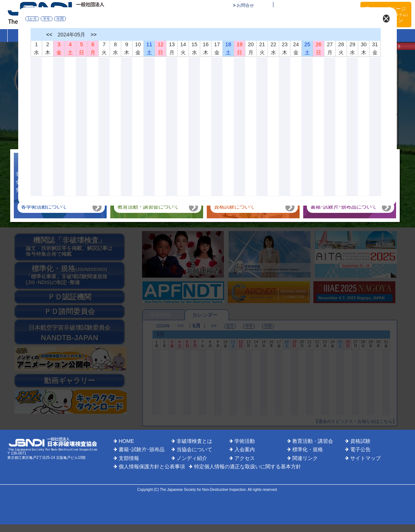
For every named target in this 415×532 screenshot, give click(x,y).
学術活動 (245, 441)
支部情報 (129, 458)
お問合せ (245, 5)
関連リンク (305, 458)
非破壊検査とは (194, 441)
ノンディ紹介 (192, 458)
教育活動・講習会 (313, 441)
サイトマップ (365, 458)
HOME (126, 441)
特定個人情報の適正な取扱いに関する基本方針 (248, 467)
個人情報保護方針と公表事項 (152, 467)
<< (50, 35)
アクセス (245, 458)
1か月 (32, 19)
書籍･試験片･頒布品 (142, 449)
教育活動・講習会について (148, 207)
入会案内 (245, 449)
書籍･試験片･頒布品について (344, 207)
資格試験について (234, 207)
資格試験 (360, 441)
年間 (60, 19)
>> (94, 35)
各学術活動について (44, 207)
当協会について (194, 449)
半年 (47, 19)
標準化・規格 (308, 449)
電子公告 (360, 449)
